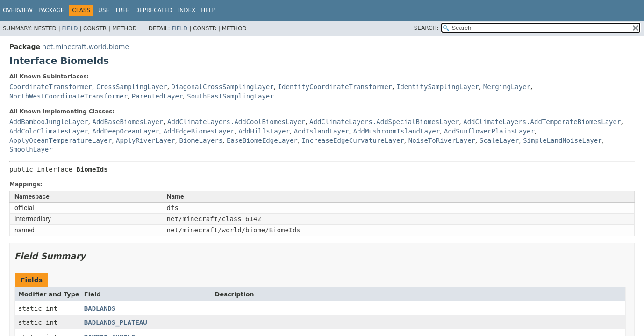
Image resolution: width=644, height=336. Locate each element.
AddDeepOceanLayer (125, 131)
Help (208, 10)
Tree (122, 10)
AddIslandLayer (322, 131)
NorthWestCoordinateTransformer (68, 96)
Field (70, 28)
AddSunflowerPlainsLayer (489, 131)
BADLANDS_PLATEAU (116, 322)
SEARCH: (426, 28)
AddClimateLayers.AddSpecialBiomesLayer (384, 122)
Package (51, 10)
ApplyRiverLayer (145, 140)
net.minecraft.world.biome (86, 47)
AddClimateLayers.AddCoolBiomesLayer (236, 122)
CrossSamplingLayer (132, 87)
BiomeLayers (201, 140)
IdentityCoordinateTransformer (335, 87)
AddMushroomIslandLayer (397, 131)
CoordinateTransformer (51, 87)
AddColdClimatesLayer (49, 131)
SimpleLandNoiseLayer (562, 140)
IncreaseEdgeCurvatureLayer (353, 140)
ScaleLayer (499, 140)
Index (187, 10)
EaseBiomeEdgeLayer (262, 140)
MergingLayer (507, 87)
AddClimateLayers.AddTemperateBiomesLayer (542, 122)
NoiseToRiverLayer (442, 140)
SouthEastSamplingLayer (230, 96)
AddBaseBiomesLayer (128, 122)
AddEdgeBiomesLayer (199, 131)
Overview (18, 10)
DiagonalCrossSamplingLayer (223, 87)
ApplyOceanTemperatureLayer (61, 140)
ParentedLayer (157, 96)
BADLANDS (100, 308)
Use (104, 10)
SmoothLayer (31, 149)
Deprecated (154, 10)
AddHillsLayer (264, 131)
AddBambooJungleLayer (49, 122)
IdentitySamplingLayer (438, 87)
